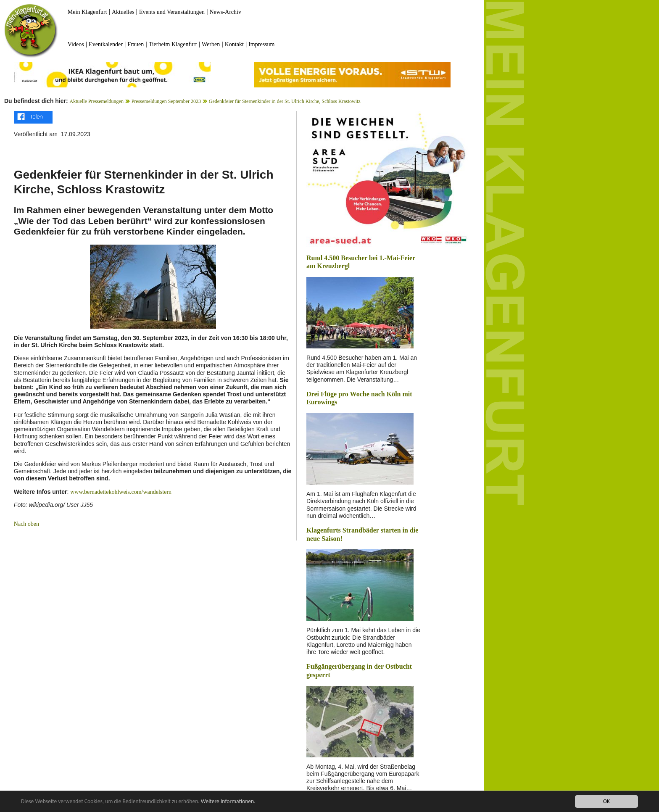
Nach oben (26, 524)
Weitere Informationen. (228, 801)
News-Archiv (225, 12)
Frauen (136, 44)
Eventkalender (106, 44)
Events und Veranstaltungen (172, 12)
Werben (211, 44)
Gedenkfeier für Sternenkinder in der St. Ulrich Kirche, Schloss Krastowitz (285, 101)
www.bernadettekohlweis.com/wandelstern (121, 492)
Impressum (261, 44)
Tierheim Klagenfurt (173, 44)
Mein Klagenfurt (87, 12)
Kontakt (234, 44)
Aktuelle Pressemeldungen (97, 101)
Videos (76, 44)
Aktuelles (123, 12)
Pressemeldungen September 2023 (166, 101)
